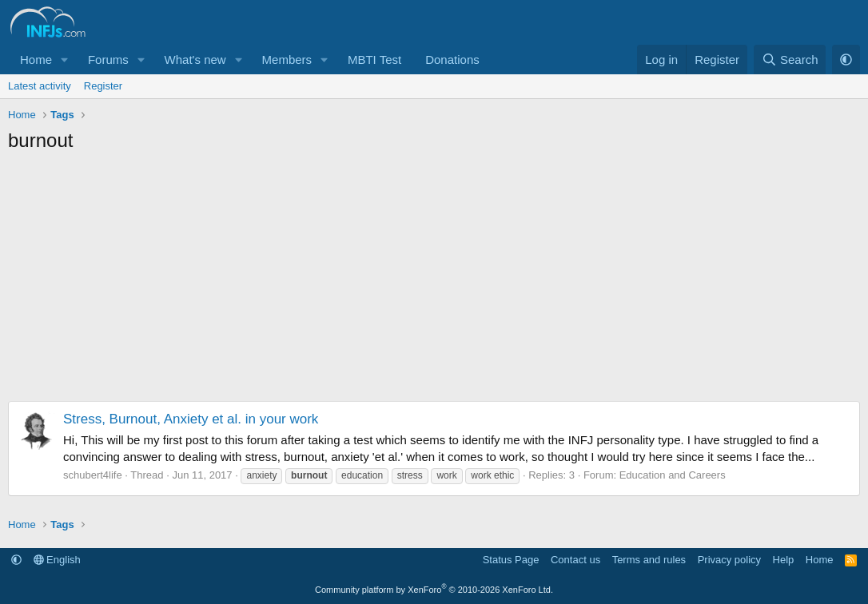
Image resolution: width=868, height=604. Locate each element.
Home (36, 60)
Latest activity (40, 86)
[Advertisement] (434, 281)
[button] (65, 60)
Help (784, 560)
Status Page (511, 560)
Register (103, 86)
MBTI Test (374, 60)
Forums (108, 60)
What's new (195, 60)
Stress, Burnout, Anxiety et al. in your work (191, 419)
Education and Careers (673, 475)
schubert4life (93, 475)
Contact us (575, 560)
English (57, 560)
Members (287, 60)
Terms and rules (649, 560)
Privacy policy (729, 560)
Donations (452, 60)
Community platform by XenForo (434, 590)
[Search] (790, 60)
